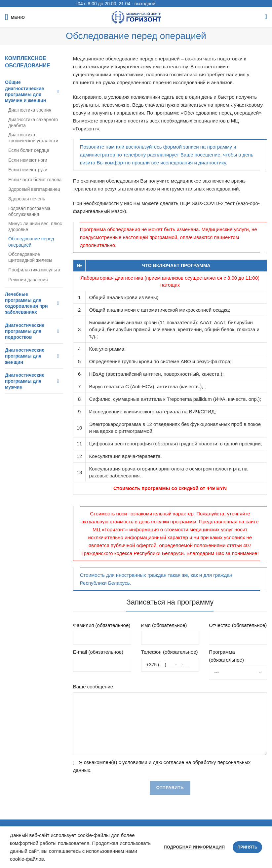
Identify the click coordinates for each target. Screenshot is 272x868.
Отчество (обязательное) (238, 625)
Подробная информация (194, 847)
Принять (247, 847)
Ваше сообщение (93, 687)
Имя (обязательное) (164, 625)
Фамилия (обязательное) (102, 625)
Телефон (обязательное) (170, 652)
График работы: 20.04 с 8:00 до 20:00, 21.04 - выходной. (112, 4)
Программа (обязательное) (226, 656)
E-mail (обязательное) (98, 652)
